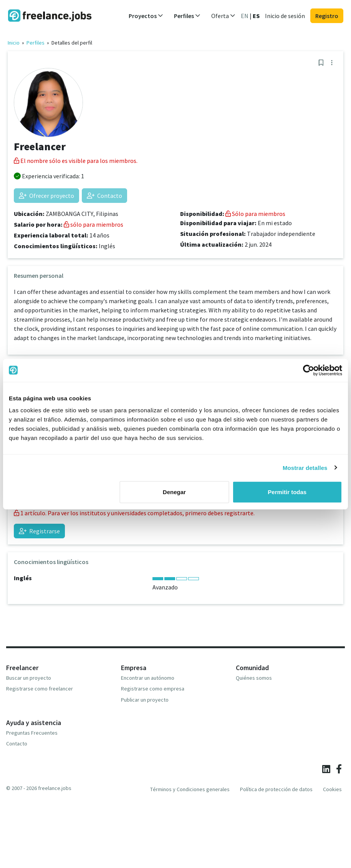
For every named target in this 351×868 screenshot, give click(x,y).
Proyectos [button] (146, 16)
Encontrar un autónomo (148, 678)
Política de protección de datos (276, 789)
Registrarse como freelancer (40, 689)
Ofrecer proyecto (46, 196)
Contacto (104, 196)
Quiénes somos (254, 678)
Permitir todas (287, 492)
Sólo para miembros (255, 214)
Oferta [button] (223, 16)
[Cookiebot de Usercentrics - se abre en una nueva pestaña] (309, 370)
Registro (327, 16)
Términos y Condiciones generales (190, 789)
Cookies (332, 789)
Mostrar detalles (305, 467)
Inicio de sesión (285, 16)
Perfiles (36, 43)
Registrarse (39, 531)
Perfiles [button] (187, 16)
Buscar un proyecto (29, 678)
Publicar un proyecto (145, 700)
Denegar (174, 492)
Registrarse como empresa (153, 689)
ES (256, 16)
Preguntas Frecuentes (32, 733)
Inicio (14, 43)
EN (245, 16)
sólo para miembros (94, 224)
